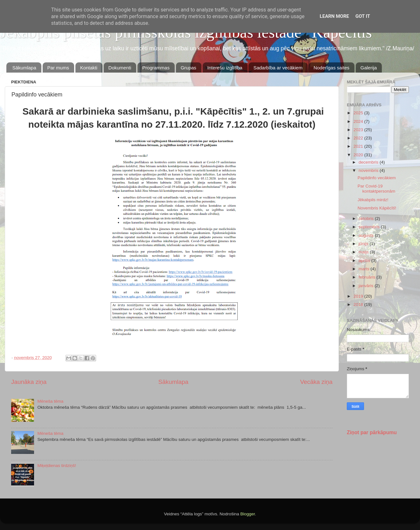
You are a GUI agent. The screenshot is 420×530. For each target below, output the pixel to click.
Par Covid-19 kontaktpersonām (377, 189)
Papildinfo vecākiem (377, 178)
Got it (363, 16)
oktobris (367, 219)
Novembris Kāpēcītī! (377, 208)
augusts (367, 235)
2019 (359, 296)
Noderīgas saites (331, 68)
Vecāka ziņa (316, 382)
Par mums (58, 68)
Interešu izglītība (225, 68)
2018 (359, 304)
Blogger (248, 514)
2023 (359, 130)
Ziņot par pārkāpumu (372, 432)
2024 (359, 121)
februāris (367, 277)
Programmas (156, 68)
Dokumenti (120, 68)
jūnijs (364, 244)
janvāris (367, 286)
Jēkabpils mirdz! (373, 200)
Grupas (189, 68)
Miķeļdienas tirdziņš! (57, 466)
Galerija (369, 68)
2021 (359, 146)
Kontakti (89, 68)
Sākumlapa (24, 68)
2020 (359, 155)
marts (365, 269)
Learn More (334, 16)
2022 (359, 138)
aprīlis (365, 261)
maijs (364, 252)
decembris (369, 162)
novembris (369, 170)
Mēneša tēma (50, 401)
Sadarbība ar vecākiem (278, 68)
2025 (359, 113)
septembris (370, 227)
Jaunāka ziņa (29, 382)
